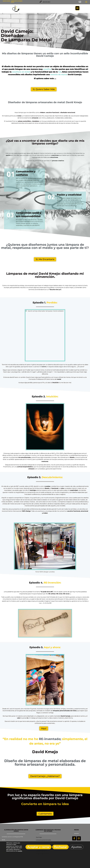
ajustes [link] (20, 851)
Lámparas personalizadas (43, 840)
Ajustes (76, 847)
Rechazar (60, 847)
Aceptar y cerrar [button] (38, 847)
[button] (47, 2)
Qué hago (39, 837)
